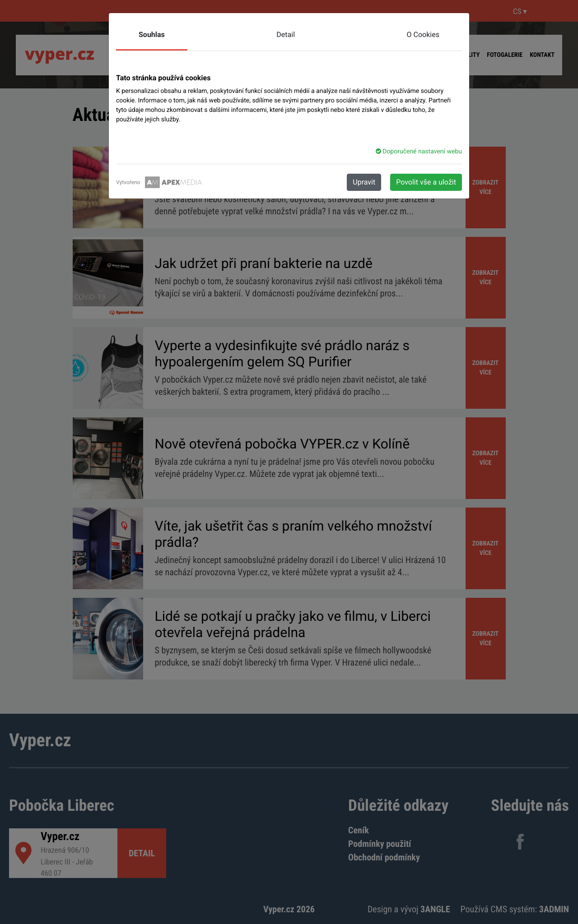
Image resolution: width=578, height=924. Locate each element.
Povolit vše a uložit (426, 182)
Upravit (364, 182)
